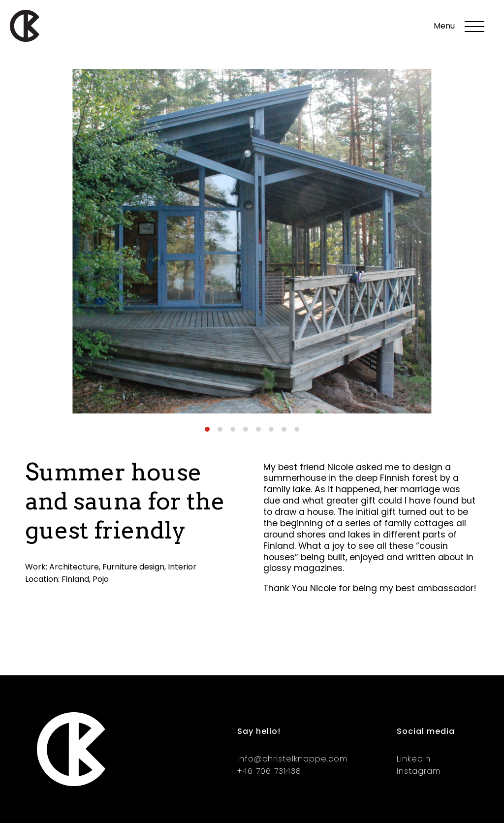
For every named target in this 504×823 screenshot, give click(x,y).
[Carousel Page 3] (233, 429)
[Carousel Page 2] (220, 429)
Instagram (419, 771)
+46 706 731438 (269, 771)
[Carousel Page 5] (258, 429)
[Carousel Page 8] (297, 429)
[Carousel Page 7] (284, 429)
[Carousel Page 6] (271, 429)
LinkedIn (414, 759)
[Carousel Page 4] (246, 429)
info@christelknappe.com (292, 759)
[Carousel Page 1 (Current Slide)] (207, 429)
